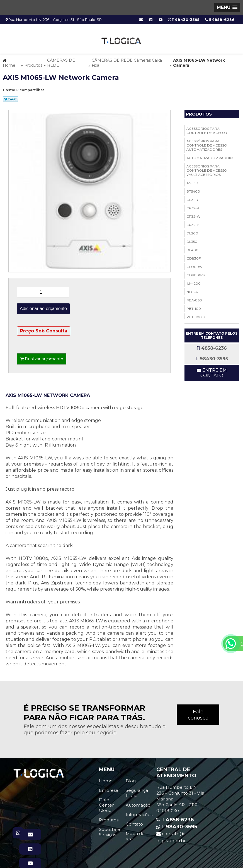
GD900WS (195, 273)
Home (106, 779)
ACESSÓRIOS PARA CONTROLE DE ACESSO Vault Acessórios (207, 169)
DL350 (192, 240)
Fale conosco (198, 713)
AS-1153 (192, 181)
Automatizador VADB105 (210, 156)
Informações (139, 813)
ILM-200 (194, 282)
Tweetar (10, 97)
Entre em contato (212, 371)
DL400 (192, 248)
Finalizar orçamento (42, 357)
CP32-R (193, 206)
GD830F (194, 257)
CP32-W (193, 215)
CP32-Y (193, 223)
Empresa (109, 789)
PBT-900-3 (196, 315)
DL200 (192, 232)
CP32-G (193, 198)
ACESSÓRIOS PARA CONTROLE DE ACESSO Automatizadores (207, 144)
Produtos (199, 112)
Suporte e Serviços (110, 830)
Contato (134, 822)
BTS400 (193, 190)
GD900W (195, 265)
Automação (138, 803)
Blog (131, 779)
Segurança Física (137, 791)
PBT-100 (194, 307)
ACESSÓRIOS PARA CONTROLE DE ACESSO (207, 129)
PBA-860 (194, 298)
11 (220, 20)
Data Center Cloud (106, 803)
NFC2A (192, 290)
